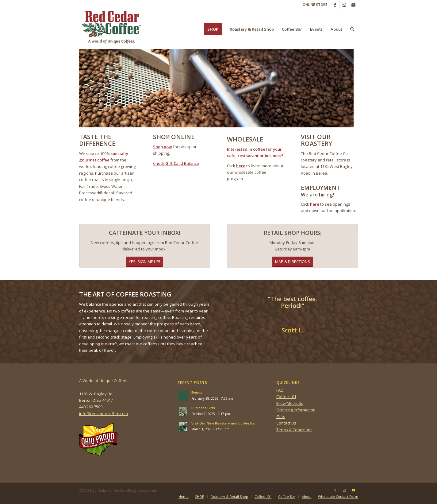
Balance (191, 163)
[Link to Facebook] (335, 5)
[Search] (352, 29)
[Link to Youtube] (354, 5)
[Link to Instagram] (344, 5)
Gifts (281, 417)
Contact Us (286, 423)
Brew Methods (290, 403)
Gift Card (174, 163)
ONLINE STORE (315, 4)
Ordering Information (296, 410)
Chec (158, 163)
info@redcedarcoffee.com (103, 413)
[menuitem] (313, 5)
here (241, 166)
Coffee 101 (286, 397)
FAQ (280, 390)
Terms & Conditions (294, 430)
